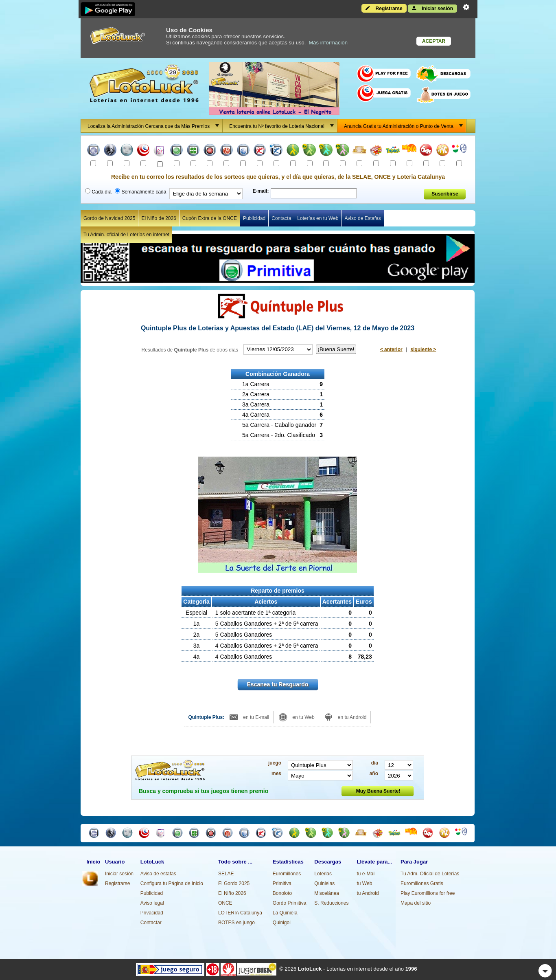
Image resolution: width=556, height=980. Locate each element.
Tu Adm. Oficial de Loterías (430, 874)
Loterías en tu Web (318, 218)
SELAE (226, 874)
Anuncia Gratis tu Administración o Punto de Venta (405, 126)
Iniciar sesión (432, 8)
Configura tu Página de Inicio (172, 883)
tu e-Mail (366, 874)
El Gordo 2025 (234, 883)
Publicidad (254, 218)
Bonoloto (282, 893)
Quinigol (282, 923)
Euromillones (287, 874)
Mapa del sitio (416, 903)
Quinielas (324, 883)
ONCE (225, 903)
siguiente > (423, 349)
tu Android (368, 893)
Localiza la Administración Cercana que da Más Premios (155, 126)
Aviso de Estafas (363, 218)
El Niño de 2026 (159, 218)
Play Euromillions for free (428, 893)
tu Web (365, 883)
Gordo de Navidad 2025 (109, 218)
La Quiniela (285, 913)
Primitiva (282, 883)
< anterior (391, 349)
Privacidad (152, 913)
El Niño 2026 (232, 893)
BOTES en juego (236, 923)
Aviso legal (152, 903)
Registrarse (384, 8)
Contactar (151, 923)
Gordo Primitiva (290, 903)
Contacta (281, 218)
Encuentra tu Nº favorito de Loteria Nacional (283, 126)
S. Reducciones (331, 903)
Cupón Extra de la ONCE (210, 218)
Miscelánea (327, 893)
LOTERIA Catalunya (240, 913)
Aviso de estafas (158, 874)
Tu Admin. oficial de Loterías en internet (126, 235)
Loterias (323, 874)
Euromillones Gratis (422, 883)
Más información (328, 43)
